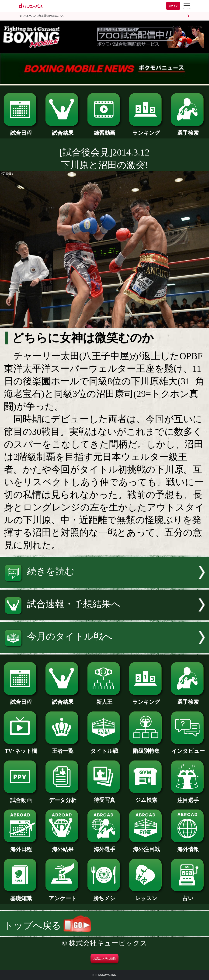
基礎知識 (21, 896)
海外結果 (63, 847)
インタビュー (188, 748)
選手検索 (188, 130)
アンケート (63, 896)
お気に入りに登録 (104, 959)
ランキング (146, 130)
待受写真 (105, 797)
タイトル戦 (105, 748)
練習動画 (105, 130)
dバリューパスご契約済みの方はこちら (42, 16)
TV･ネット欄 (21, 748)
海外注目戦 (146, 847)
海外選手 (105, 847)
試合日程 (21, 130)
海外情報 (188, 847)
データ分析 (63, 798)
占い (188, 896)
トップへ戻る (48, 926)
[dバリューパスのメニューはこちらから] (186, 6)
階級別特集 (146, 748)
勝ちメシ (105, 896)
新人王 (105, 699)
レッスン (146, 896)
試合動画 (21, 798)
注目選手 (188, 798)
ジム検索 (146, 797)
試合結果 (63, 130)
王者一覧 (63, 748)
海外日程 (21, 847)
